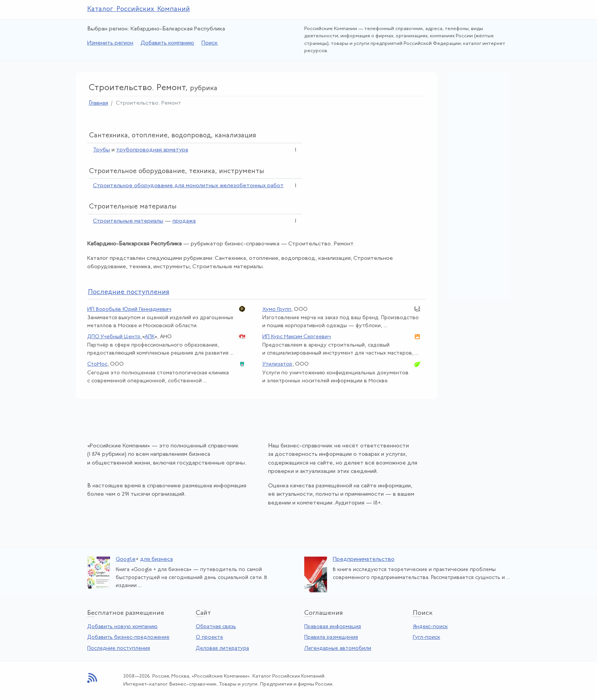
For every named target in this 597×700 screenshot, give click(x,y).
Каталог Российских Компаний (139, 9)
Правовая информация (333, 627)
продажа (184, 221)
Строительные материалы (128, 221)
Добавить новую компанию (122, 627)
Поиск (210, 43)
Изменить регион (110, 43)
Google (126, 559)
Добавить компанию (167, 43)
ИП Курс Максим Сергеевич (297, 337)
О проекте (209, 637)
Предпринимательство (364, 559)
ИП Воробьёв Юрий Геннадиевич (129, 309)
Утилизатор (277, 364)
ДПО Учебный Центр (115, 337)
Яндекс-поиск (430, 627)
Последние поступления (119, 648)
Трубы (101, 150)
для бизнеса (156, 559)
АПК (150, 337)
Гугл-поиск (426, 637)
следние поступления (129, 292)
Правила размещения (331, 637)
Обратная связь (216, 627)
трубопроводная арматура (152, 150)
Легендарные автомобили (338, 648)
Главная (98, 103)
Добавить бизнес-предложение (128, 637)
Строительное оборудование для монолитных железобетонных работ (188, 186)
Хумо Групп (277, 309)
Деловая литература (222, 648)
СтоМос (97, 364)
